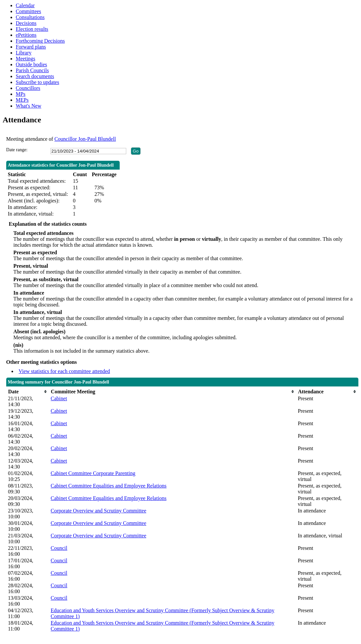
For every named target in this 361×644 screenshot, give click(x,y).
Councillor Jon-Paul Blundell (85, 139)
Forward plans (31, 47)
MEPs (22, 100)
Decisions (26, 23)
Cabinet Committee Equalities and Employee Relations (109, 486)
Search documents (35, 76)
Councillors (28, 88)
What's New (29, 106)
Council (59, 548)
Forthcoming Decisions (40, 41)
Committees (28, 11)
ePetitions (26, 35)
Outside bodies (31, 64)
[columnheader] (28, 392)
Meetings (26, 59)
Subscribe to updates (37, 82)
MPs (20, 94)
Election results (32, 29)
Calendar (25, 5)
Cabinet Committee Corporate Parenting (93, 473)
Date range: (17, 150)
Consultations (30, 17)
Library (24, 53)
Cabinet (59, 398)
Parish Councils (32, 70)
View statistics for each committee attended (64, 371)
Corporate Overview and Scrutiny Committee (99, 511)
